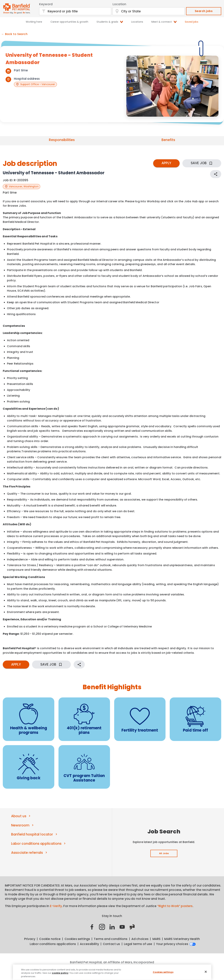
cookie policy (60, 975)
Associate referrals (27, 853)
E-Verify (56, 906)
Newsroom (20, 825)
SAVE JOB (202, 163)
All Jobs (164, 853)
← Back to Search (14, 34)
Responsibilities (62, 140)
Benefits (168, 140)
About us (19, 816)
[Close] (206, 973)
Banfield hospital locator (32, 834)
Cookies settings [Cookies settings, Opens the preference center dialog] (163, 974)
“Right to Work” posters (175, 906)
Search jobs (204, 11)
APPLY (166, 163)
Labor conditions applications (36, 844)
